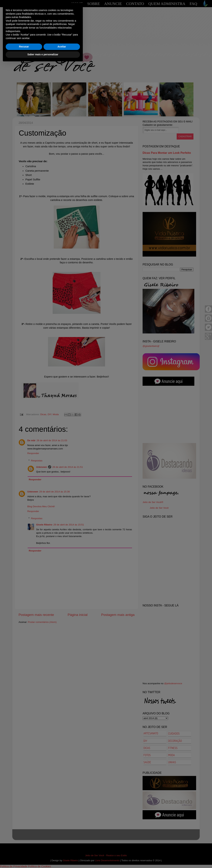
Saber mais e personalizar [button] (43, 858)
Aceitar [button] (62, 851)
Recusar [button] (24, 851)
